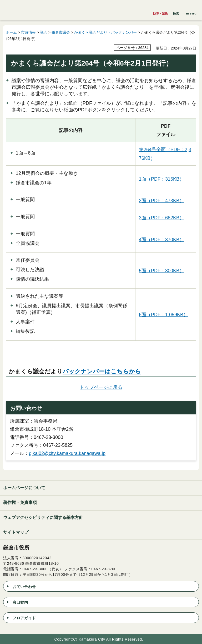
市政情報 (28, 32)
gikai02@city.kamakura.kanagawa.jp (67, 453)
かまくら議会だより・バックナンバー (105, 32)
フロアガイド (24, 618)
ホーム (11, 32)
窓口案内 (20, 602)
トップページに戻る (101, 387)
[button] (176, 12)
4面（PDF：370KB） (161, 240)
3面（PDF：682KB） (161, 218)
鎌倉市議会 (61, 32)
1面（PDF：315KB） (161, 179)
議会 (44, 32)
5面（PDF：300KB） (161, 271)
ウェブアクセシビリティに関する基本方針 (43, 517)
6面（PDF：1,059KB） (163, 315)
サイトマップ (16, 532)
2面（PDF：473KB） (161, 201)
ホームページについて (24, 488)
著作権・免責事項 (20, 502)
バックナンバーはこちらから (102, 371)
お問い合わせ (24, 587)
